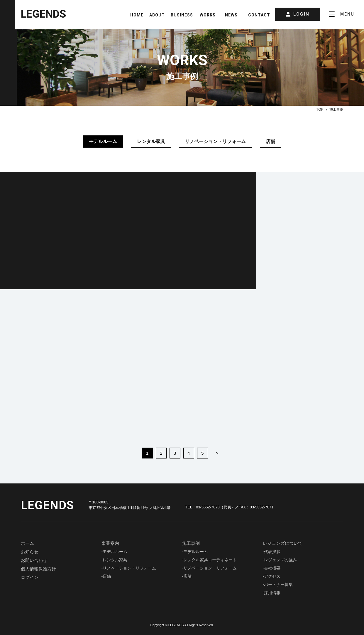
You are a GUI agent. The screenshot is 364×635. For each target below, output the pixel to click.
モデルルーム (115, 552)
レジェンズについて (283, 543)
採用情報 (272, 593)
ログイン (30, 577)
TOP (320, 110)
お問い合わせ (34, 560)
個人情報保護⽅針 (38, 569)
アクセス (272, 576)
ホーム (27, 543)
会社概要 (272, 568)
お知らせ (30, 552)
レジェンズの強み (280, 560)
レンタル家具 (115, 560)
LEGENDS (43, 14)
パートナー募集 (278, 584)
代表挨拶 (272, 552)
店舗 (107, 576)
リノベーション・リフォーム (129, 568)
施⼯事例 (191, 543)
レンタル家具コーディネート (210, 560)
